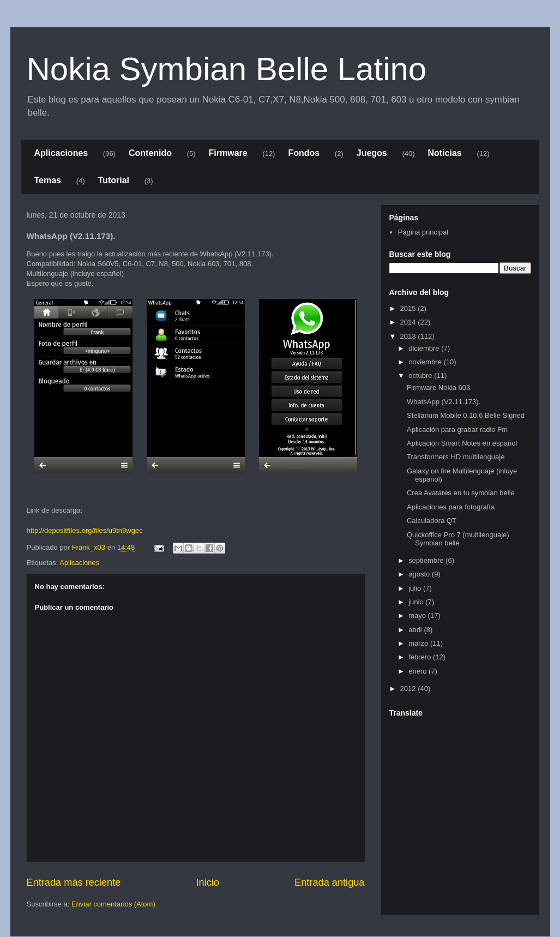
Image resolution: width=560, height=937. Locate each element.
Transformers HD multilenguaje (456, 457)
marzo (419, 643)
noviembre (426, 362)
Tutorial (114, 180)
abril (416, 630)
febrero (421, 657)
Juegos (372, 153)
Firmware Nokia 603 (438, 388)
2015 (409, 308)
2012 (409, 689)
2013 (409, 336)
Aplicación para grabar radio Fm (457, 430)
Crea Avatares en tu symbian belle (461, 493)
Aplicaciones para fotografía (451, 507)
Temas (48, 180)
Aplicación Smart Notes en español (462, 443)
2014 (409, 322)
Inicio (207, 882)
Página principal (423, 232)
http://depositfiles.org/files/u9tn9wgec (85, 530)
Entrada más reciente (74, 882)
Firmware (228, 153)
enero (419, 671)
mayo (418, 615)
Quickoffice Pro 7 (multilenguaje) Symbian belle (458, 539)
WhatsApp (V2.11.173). (444, 402)
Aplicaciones (61, 153)
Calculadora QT (432, 521)
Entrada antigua (329, 882)
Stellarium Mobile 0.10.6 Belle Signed (466, 415)
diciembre (425, 348)
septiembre (427, 560)
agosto (420, 574)
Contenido (150, 153)
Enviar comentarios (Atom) (113, 904)
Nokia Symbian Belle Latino (227, 69)
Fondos (304, 153)
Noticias (445, 153)
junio (417, 602)
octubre (421, 376)
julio (416, 588)
